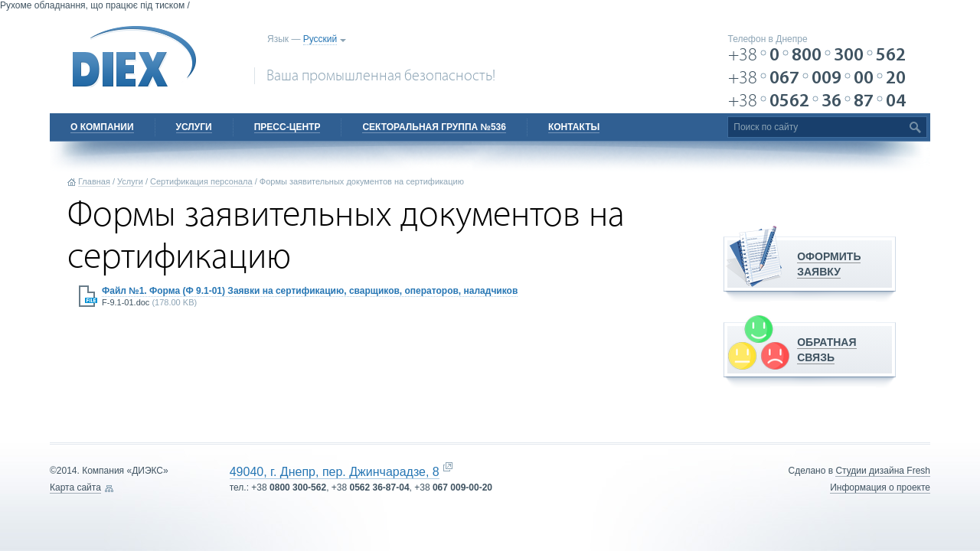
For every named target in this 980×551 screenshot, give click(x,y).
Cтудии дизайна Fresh (883, 471)
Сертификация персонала (201, 181)
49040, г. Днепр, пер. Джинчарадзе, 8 (335, 472)
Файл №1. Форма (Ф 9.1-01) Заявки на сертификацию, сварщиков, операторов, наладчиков (310, 291)
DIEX (135, 57)
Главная (94, 181)
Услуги (130, 181)
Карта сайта (75, 487)
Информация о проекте (880, 487)
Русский (320, 39)
